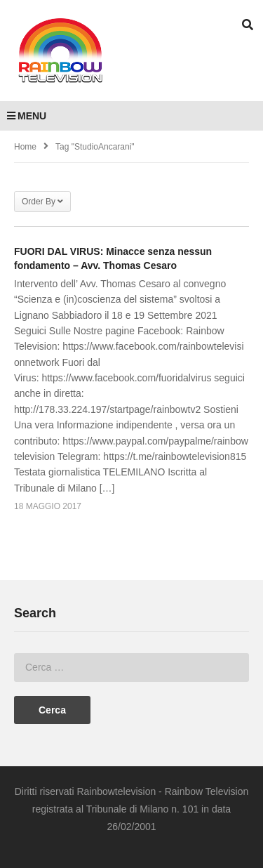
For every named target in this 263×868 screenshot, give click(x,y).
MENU (27, 116)
